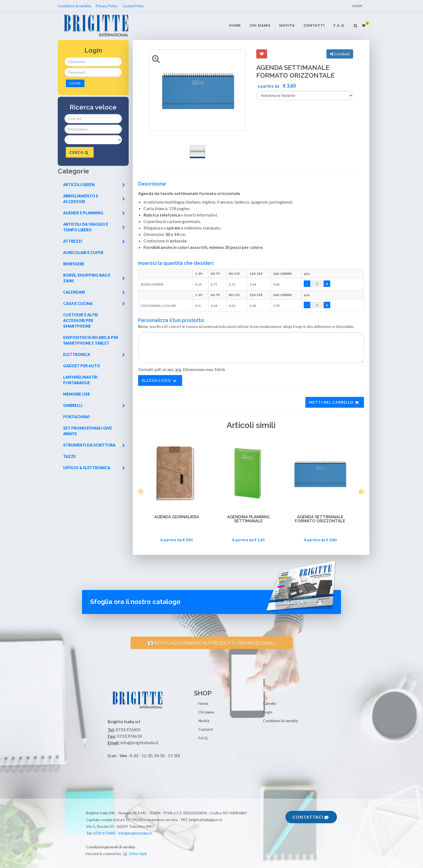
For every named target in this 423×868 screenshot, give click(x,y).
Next (361, 492)
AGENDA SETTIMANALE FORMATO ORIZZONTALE (323, 519)
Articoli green (94, 185)
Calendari (94, 292)
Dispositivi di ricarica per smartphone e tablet (91, 340)
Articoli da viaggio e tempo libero (94, 227)
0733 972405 (104, 833)
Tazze (69, 456)
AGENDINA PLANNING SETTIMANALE (251, 519)
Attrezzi (94, 241)
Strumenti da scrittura (94, 445)
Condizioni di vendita (75, 6)
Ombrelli (94, 405)
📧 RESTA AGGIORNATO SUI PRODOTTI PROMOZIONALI (211, 643)
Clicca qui (303, 602)
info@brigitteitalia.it (135, 833)
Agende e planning (94, 213)
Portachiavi (76, 417)
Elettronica (94, 354)
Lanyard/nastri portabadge (80, 380)
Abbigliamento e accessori (94, 199)
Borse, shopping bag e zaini (94, 278)
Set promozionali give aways (88, 431)
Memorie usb (76, 394)
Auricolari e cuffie (83, 253)
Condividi (340, 54)
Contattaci (311, 817)
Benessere (74, 264)
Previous (141, 492)
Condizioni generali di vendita (111, 847)
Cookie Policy (133, 6)
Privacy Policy (107, 6)
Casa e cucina (94, 303)
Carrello (270, 703)
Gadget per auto (82, 366)
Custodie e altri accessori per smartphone (81, 320)
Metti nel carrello (334, 402)
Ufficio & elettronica (94, 468)
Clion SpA (138, 854)
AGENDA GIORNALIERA (179, 517)
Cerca (79, 152)
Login (357, 6)
